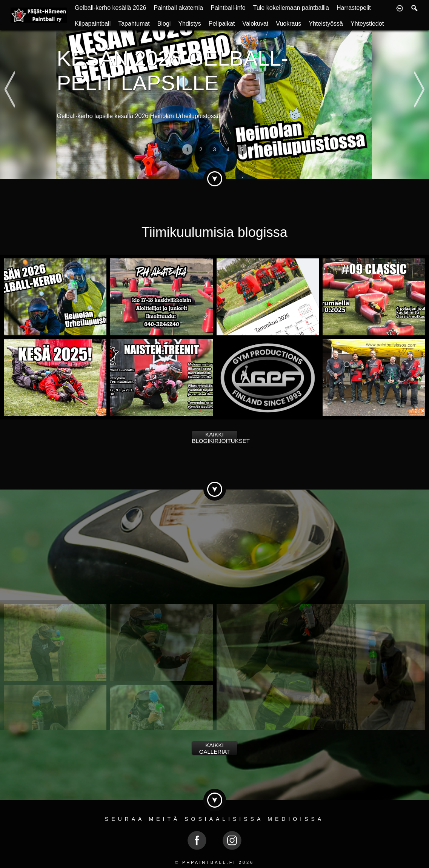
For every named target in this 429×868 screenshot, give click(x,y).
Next (419, 74)
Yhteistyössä (326, 24)
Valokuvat (255, 24)
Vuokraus (288, 24)
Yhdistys (189, 24)
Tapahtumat (134, 24)
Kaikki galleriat (214, 748)
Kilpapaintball (93, 24)
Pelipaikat (222, 24)
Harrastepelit (354, 8)
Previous (10, 74)
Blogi (164, 24)
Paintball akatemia (178, 8)
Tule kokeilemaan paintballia (291, 8)
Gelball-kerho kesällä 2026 (110, 8)
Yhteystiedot (367, 24)
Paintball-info (228, 8)
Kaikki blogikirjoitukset (215, 438)
